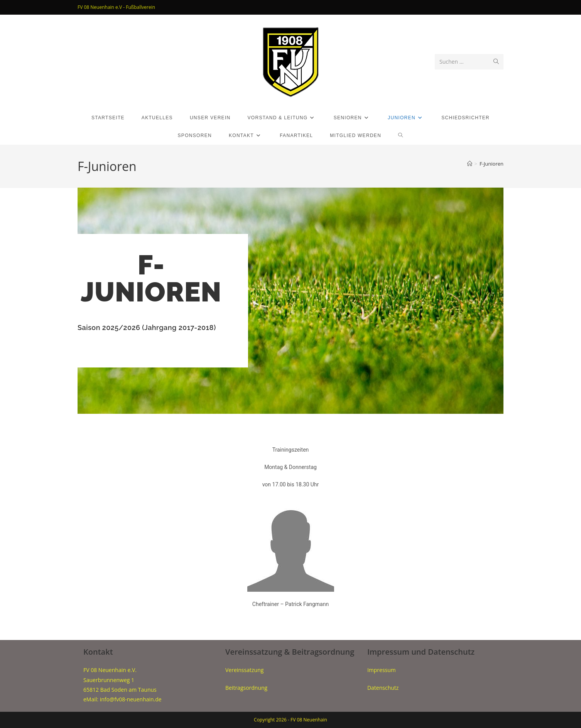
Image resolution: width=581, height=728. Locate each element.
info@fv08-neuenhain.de (131, 699)
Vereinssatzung (244, 670)
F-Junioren (491, 164)
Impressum (382, 670)
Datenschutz (383, 688)
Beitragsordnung (246, 688)
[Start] (470, 164)
